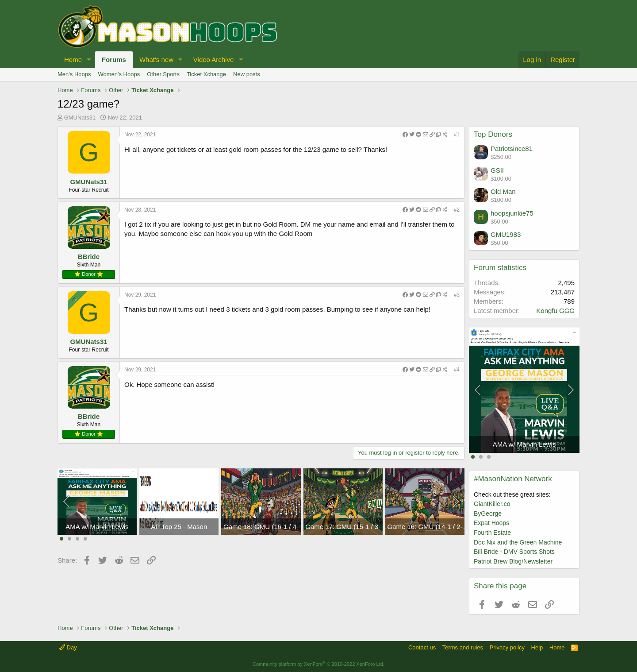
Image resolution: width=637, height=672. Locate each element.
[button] (89, 60)
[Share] (425, 135)
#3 (457, 295)
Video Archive (213, 60)
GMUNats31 (80, 118)
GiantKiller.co (492, 504)
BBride (89, 257)
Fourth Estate (492, 533)
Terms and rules (463, 647)
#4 (457, 370)
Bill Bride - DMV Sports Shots (514, 552)
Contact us (422, 647)
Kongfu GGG (555, 311)
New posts (247, 74)
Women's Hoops (119, 74)
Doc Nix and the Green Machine (518, 542)
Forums (114, 60)
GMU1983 (506, 234)
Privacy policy (507, 647)
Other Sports (163, 74)
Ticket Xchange (206, 74)
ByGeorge (488, 514)
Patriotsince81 (512, 149)
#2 (457, 210)
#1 (457, 135)
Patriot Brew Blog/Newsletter (513, 561)
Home (73, 60)
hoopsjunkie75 (512, 213)
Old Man (503, 191)
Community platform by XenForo (318, 664)
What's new (156, 60)
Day (68, 647)
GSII (497, 170)
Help (537, 647)
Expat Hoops (491, 523)
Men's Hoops (74, 74)
